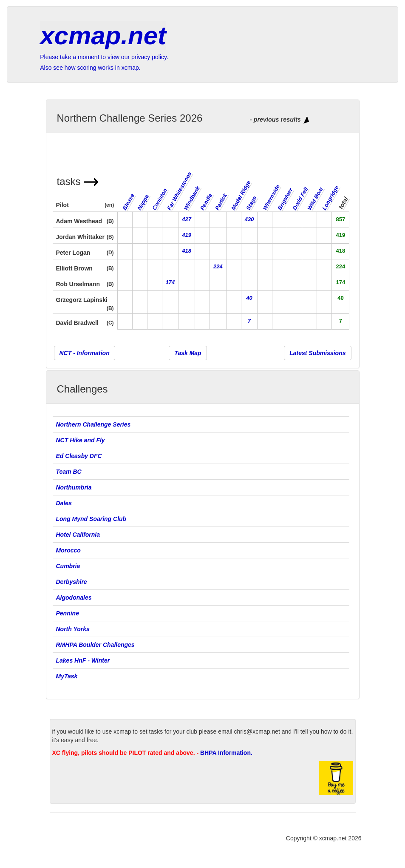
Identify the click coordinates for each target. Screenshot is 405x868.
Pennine (68, 613)
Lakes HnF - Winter (83, 660)
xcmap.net (103, 36)
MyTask (67, 676)
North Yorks (73, 629)
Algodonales (74, 598)
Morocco (68, 550)
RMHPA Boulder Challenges (95, 645)
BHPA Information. (226, 753)
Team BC (69, 472)
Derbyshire (72, 582)
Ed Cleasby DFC (79, 456)
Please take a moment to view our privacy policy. (104, 57)
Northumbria (74, 487)
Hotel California (78, 535)
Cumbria (68, 566)
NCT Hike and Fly (81, 440)
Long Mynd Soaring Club (91, 519)
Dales (64, 503)
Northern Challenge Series (94, 424)
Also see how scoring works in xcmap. (90, 68)
